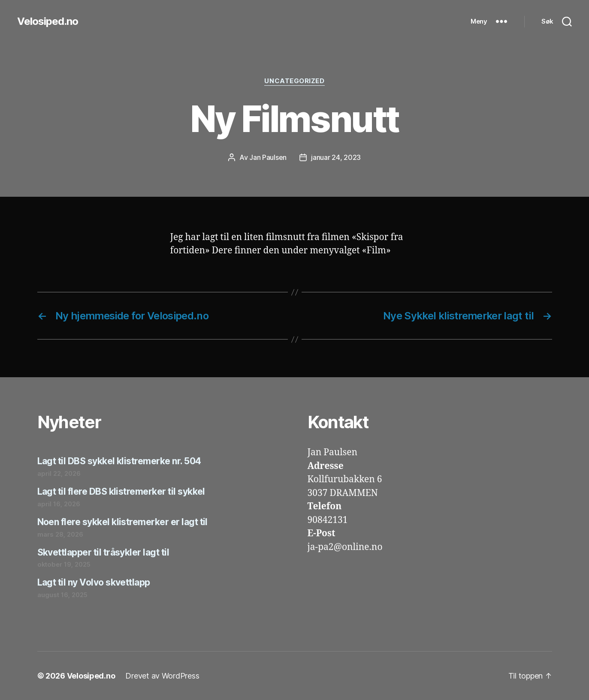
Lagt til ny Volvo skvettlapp (94, 582)
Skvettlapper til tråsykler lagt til (103, 552)
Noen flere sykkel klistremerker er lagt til (122, 522)
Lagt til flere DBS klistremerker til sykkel (121, 491)
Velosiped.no (48, 21)
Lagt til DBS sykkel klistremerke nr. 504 (119, 461)
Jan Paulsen (268, 157)
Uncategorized (294, 81)
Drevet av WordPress (162, 676)
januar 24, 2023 (336, 157)
